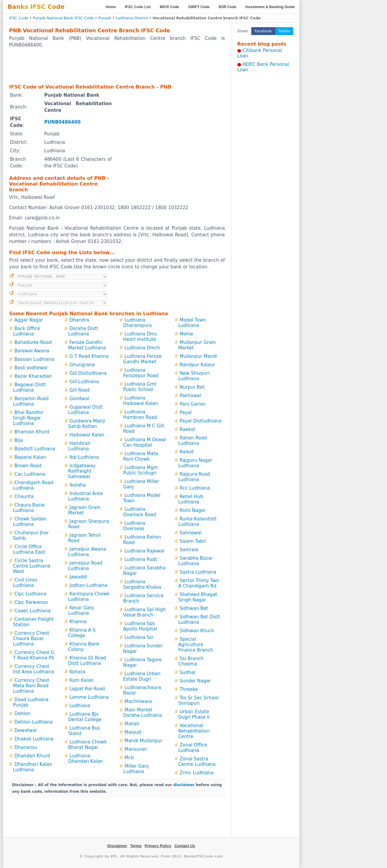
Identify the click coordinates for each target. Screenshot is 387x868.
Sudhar (188, 672)
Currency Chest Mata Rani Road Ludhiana (31, 686)
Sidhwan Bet (194, 608)
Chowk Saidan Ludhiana (30, 522)
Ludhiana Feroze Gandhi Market (142, 359)
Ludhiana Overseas (134, 526)
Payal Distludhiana (201, 421)
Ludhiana (80, 706)
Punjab (105, 18)
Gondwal (79, 399)
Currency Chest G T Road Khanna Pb (34, 655)
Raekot (187, 429)
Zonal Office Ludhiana (192, 748)
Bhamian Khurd (32, 432)
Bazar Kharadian (33, 376)
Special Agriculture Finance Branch (195, 645)
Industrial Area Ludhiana (85, 496)
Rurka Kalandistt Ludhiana (197, 522)
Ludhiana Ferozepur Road (141, 373)
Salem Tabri (193, 541)
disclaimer (184, 785)
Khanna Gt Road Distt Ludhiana (87, 661)
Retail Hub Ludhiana (190, 499)
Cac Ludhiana (30, 474)
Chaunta (24, 497)
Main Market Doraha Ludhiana (142, 713)
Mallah (132, 724)
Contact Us (185, 846)
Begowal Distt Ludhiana (29, 387)
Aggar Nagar (29, 320)
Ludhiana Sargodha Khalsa (142, 585)
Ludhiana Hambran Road (140, 415)
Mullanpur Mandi (198, 356)
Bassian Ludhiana (34, 359)
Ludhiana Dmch (142, 348)
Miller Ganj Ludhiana (136, 769)
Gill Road (80, 390)
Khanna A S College (82, 633)
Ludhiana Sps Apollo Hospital (140, 626)
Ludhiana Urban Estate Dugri (142, 676)
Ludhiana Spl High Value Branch (144, 612)
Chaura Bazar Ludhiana (29, 508)
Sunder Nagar (195, 681)
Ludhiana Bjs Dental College (85, 717)
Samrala (189, 550)
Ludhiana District (132, 18)
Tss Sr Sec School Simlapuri (198, 701)
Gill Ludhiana (84, 382)
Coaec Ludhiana (33, 611)
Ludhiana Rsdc (141, 559)
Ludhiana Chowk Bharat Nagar (87, 745)
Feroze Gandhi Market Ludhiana (87, 345)
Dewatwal (26, 730)
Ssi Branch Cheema (191, 661)
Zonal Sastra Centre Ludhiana (197, 762)
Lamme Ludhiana (89, 697)
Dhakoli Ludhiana (34, 739)
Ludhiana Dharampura (137, 323)
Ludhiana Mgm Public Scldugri (140, 470)
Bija (19, 440)
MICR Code (169, 7)
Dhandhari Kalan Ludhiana (33, 767)
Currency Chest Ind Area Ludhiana (34, 669)
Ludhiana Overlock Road (140, 512)
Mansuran (136, 749)
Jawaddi (78, 577)
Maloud (133, 732)
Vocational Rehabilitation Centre (194, 731)
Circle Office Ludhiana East (29, 549)
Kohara (77, 672)
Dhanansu (26, 747)
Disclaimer (117, 846)
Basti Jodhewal (31, 368)
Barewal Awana (32, 351)
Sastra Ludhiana (198, 572)
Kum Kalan (82, 680)
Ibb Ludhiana (84, 457)
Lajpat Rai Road (87, 689)
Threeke (189, 689)
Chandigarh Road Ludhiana (33, 485)
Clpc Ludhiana (31, 594)
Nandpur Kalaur (197, 365)
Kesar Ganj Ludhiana (81, 611)
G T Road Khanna (89, 356)
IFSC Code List (138, 7)
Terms (136, 846)
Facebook (263, 31)
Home (111, 7)
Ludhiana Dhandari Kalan (85, 759)
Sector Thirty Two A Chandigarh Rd (198, 583)
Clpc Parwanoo (31, 602)
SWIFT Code (199, 7)
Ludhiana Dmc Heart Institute (140, 337)
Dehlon (23, 714)
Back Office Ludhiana (27, 331)
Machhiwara (138, 701)
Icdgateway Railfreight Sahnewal (82, 471)
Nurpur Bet (192, 387)
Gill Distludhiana (88, 373)
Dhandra (79, 320)
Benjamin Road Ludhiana (31, 401)
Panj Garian (193, 404)
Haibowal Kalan (87, 435)
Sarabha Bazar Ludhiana (195, 561)
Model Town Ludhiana (192, 323)
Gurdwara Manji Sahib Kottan (87, 424)
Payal (186, 413)
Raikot (187, 452)
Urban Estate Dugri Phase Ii (194, 714)
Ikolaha (78, 485)
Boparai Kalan (30, 457)
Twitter (285, 31)
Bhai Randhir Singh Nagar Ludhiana (28, 418)
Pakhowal (190, 396)
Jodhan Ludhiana (88, 585)
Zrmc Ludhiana (197, 773)
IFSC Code (19, 18)
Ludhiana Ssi (139, 637)
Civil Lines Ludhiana (25, 583)
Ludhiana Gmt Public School (140, 387)
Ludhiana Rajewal (145, 551)
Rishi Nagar (193, 510)
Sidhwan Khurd (197, 631)
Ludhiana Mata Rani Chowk (140, 456)
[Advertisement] (117, 66)
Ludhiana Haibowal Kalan (140, 401)
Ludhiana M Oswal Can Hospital (144, 442)
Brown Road (28, 466)
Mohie (186, 334)
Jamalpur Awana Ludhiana (87, 552)
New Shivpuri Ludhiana (194, 376)
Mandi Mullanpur (143, 741)
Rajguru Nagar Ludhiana (195, 463)
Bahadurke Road (33, 342)
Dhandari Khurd (32, 756)
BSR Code (228, 7)
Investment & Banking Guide (270, 7)
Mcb (129, 758)
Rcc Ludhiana (195, 488)
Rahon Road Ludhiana (192, 441)
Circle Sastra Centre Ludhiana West (32, 566)
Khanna (78, 622)
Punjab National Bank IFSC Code (63, 18)
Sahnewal (191, 533)
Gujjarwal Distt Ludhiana (85, 410)
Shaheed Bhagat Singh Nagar (198, 597)
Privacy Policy (158, 846)
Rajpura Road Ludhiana (194, 477)
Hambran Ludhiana (79, 446)
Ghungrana (82, 365)
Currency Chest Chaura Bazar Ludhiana (31, 639)
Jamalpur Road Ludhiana (85, 566)
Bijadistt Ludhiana (35, 449)
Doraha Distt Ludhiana (83, 331)
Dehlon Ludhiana (34, 722)
